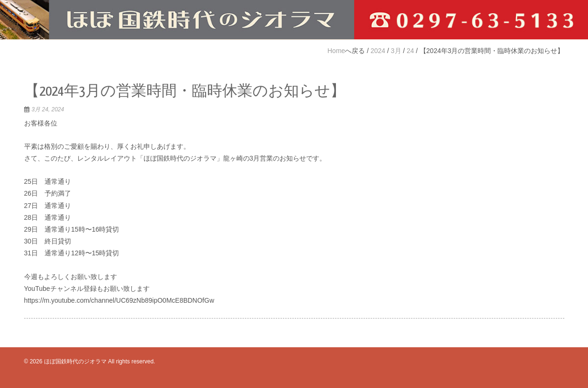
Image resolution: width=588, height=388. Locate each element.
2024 (378, 51)
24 (410, 51)
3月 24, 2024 (48, 109)
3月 (396, 51)
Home (336, 51)
